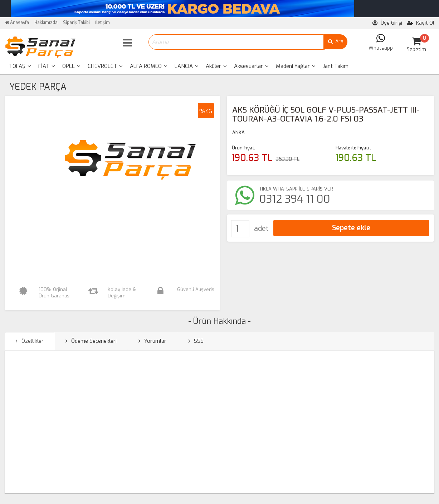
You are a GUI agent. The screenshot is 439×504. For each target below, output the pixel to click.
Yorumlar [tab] (152, 341)
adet (261, 229)
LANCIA (187, 66)
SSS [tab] (196, 341)
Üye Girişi (387, 23)
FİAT (47, 66)
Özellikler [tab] (30, 341)
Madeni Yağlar (296, 66)
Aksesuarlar (251, 66)
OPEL (71, 66)
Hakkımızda (46, 23)
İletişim (103, 23)
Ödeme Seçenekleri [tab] (91, 341)
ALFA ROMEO (149, 66)
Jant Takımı (336, 66)
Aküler (216, 66)
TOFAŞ (20, 66)
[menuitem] (20, 66)
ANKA (238, 132)
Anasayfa (17, 23)
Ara (335, 42)
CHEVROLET (105, 66)
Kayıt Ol (421, 23)
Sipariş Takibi (76, 23)
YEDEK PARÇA (38, 87)
